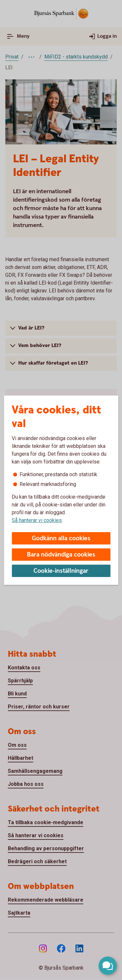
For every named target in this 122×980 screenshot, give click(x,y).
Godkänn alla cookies (61, 538)
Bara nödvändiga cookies (61, 555)
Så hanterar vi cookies (37, 520)
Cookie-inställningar (61, 571)
